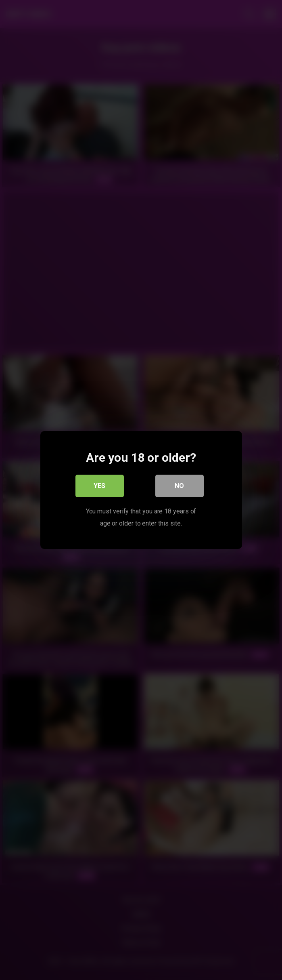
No (179, 486)
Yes (99, 486)
